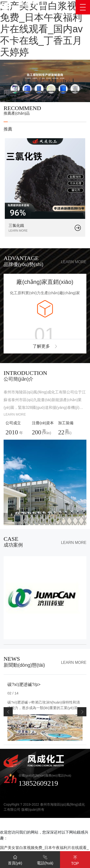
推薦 (8, 129)
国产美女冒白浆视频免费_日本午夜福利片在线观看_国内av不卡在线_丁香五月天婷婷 (43, 29)
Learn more (74, 262)
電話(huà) (45, 859)
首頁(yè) (15, 859)
